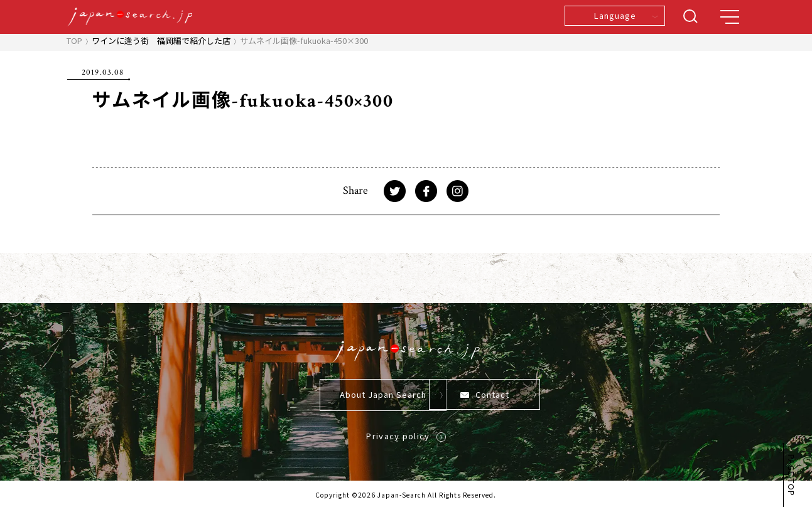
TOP (74, 40)
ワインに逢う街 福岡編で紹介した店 (161, 40)
